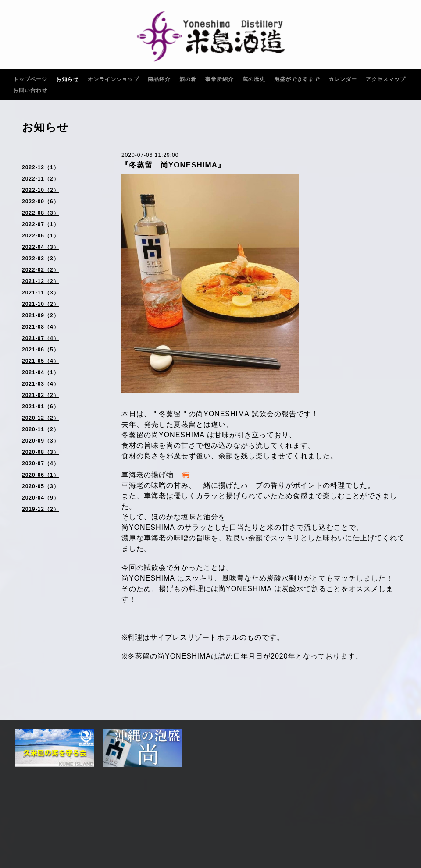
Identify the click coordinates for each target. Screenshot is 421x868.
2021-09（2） (41, 315)
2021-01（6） (41, 407)
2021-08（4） (41, 327)
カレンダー (343, 79)
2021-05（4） (41, 361)
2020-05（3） (41, 486)
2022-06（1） (41, 236)
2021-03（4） (41, 384)
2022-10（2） (41, 190)
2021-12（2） (41, 281)
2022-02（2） (41, 270)
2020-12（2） (41, 418)
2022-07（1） (41, 224)
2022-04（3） (41, 247)
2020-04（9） (41, 498)
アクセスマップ (386, 79)
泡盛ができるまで (297, 79)
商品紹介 (159, 79)
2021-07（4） (41, 338)
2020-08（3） (41, 452)
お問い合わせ (30, 90)
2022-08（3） (41, 213)
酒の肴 (188, 79)
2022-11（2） (41, 179)
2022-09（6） (41, 202)
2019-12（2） (41, 509)
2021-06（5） (41, 350)
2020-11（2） (41, 429)
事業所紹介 (219, 79)
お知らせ (68, 79)
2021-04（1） (41, 372)
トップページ (30, 79)
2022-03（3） (41, 259)
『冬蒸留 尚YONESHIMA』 (173, 165)
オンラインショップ (113, 79)
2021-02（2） (41, 395)
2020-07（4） (41, 464)
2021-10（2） (41, 304)
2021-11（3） (41, 293)
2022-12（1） (41, 167)
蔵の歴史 (254, 79)
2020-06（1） (41, 475)
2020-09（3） (41, 441)
